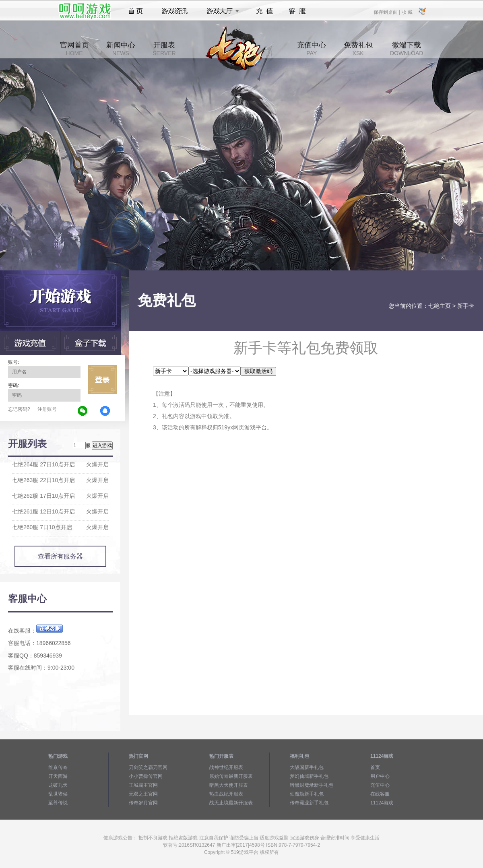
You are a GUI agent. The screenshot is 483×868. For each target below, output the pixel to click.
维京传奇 (58, 767)
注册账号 (47, 409)
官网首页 (74, 49)
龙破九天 (58, 785)
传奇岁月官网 (143, 803)
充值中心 (312, 49)
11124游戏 (382, 803)
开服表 (164, 49)
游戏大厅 (221, 11)
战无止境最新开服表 (231, 803)
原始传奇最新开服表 (231, 776)
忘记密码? (19, 409)
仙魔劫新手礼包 (307, 794)
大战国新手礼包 (307, 767)
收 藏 (407, 12)
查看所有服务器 (60, 556)
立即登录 (102, 379)
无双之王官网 (143, 794)
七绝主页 (440, 306)
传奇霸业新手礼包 (309, 803)
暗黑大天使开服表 (229, 785)
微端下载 (407, 49)
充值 (264, 11)
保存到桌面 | (387, 12)
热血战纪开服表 (226, 794)
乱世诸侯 (58, 794)
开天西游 (58, 776)
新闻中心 (121, 49)
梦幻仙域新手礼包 (309, 776)
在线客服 (380, 794)
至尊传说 (58, 803)
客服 (298, 11)
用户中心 (380, 776)
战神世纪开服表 (226, 767)
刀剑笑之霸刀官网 (148, 767)
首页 (135, 11)
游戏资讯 (175, 11)
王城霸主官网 (143, 785)
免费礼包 (358, 49)
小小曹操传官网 (146, 776)
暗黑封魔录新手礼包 (312, 785)
